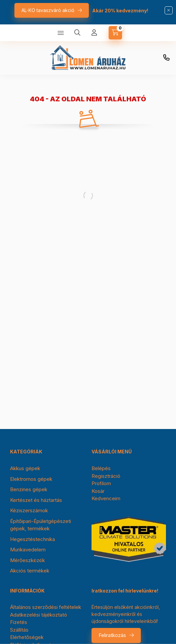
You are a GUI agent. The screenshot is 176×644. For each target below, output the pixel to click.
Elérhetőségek (27, 637)
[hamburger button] (61, 33)
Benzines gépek (29, 489)
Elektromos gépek (31, 479)
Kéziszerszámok (29, 510)
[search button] (77, 33)
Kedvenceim (106, 498)
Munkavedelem (28, 550)
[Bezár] (169, 10)
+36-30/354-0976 (166, 58)
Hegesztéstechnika (33, 539)
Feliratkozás (112, 635)
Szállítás (19, 630)
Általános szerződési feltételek (46, 607)
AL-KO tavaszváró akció (48, 10)
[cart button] (115, 33)
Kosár (98, 491)
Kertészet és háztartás (36, 500)
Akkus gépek (25, 468)
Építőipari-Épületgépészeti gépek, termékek (41, 525)
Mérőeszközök (27, 560)
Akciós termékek (30, 571)
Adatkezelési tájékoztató (39, 615)
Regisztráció (106, 476)
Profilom (101, 483)
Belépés (101, 468)
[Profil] (94, 33)
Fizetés (19, 622)
